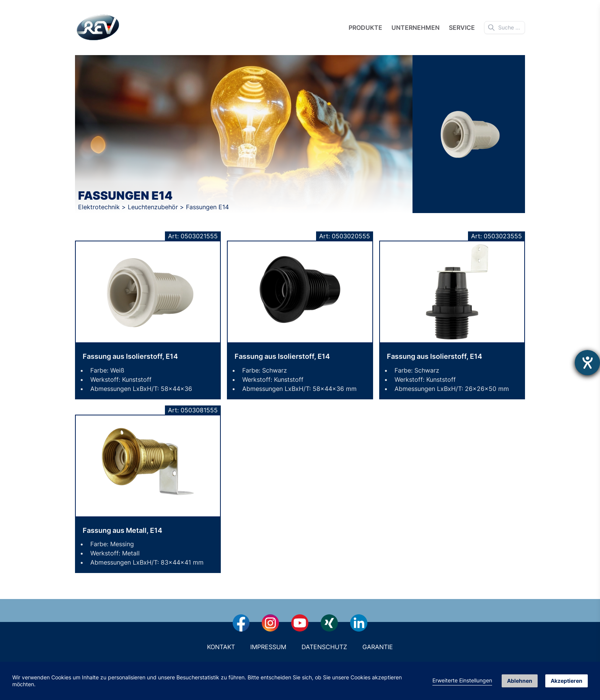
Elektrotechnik (100, 207)
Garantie (378, 647)
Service (462, 28)
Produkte (365, 28)
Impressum (268, 647)
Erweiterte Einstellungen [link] (462, 680)
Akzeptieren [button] (567, 681)
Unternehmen (416, 28)
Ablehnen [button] (520, 681)
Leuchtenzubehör (154, 207)
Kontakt (221, 647)
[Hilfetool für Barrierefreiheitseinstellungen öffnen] (587, 363)
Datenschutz (324, 647)
